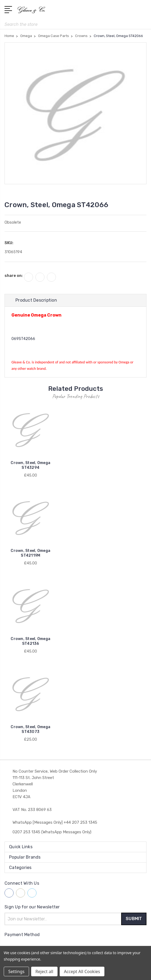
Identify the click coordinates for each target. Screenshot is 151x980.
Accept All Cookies (82, 971)
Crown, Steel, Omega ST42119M (30, 553)
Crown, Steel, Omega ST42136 (30, 641)
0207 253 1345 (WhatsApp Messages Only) (52, 832)
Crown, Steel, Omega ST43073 (30, 729)
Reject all (44, 971)
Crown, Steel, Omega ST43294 (30, 465)
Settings (16, 971)
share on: (14, 276)
